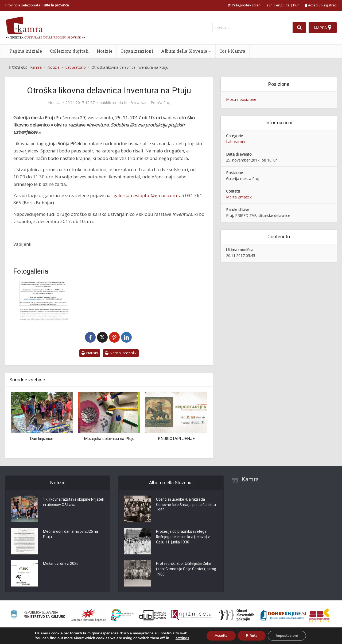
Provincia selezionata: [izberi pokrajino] (37, 5)
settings (182, 638)
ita (288, 5)
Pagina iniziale (26, 51)
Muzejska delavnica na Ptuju (109, 439)
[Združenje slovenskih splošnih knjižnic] (192, 615)
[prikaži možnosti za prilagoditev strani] (244, 5)
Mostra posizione (241, 99)
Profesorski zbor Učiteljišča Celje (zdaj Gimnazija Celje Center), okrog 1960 (186, 569)
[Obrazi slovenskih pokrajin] (237, 615)
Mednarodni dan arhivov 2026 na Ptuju (71, 534)
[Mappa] (323, 28)
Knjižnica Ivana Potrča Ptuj (147, 103)
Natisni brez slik (121, 353)
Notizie (105, 51)
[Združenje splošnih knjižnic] (319, 615)
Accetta (221, 636)
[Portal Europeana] (122, 615)
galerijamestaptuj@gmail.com (145, 195)
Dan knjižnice (42, 439)
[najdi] (299, 28)
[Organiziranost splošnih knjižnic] (88, 615)
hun (296, 5)
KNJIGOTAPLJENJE (176, 439)
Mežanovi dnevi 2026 (61, 564)
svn (270, 5)
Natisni (90, 353)
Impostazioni (287, 636)
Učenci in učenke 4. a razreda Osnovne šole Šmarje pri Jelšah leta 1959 (186, 505)
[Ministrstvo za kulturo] (38, 615)
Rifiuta (252, 636)
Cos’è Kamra (232, 51)
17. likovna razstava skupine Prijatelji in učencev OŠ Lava (74, 502)
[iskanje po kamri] (252, 28)
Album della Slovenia (184, 51)
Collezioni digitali (69, 51)
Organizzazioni (137, 51)
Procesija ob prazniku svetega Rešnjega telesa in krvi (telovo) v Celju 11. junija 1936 (183, 537)
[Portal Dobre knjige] (283, 615)
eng (279, 5)
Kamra (250, 479)
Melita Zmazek (239, 197)
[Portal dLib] (153, 615)
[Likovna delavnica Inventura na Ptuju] (43, 301)
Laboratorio (236, 142)
